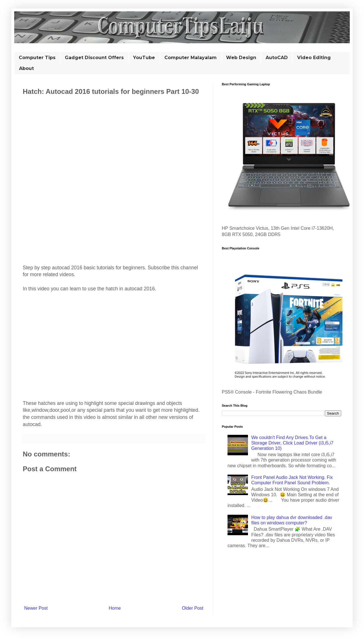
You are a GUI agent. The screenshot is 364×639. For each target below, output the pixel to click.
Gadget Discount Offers (94, 58)
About (26, 68)
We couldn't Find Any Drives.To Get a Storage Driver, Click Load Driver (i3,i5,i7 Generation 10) (292, 443)
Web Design (241, 58)
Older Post (193, 608)
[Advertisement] (114, 130)
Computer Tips (37, 58)
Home (115, 608)
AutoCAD (277, 58)
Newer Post (36, 608)
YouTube (144, 58)
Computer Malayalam (191, 58)
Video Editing (314, 58)
